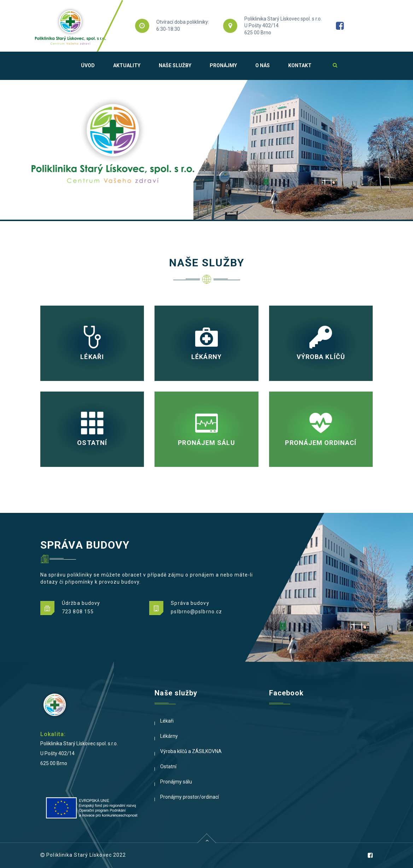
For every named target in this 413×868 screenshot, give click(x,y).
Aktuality (127, 65)
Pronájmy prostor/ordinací (190, 797)
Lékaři (167, 721)
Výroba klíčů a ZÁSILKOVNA (191, 751)
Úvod (88, 65)
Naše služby (175, 65)
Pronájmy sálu (176, 782)
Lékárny (169, 736)
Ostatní (168, 766)
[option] (206, 150)
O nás (263, 65)
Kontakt (300, 65)
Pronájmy (223, 65)
